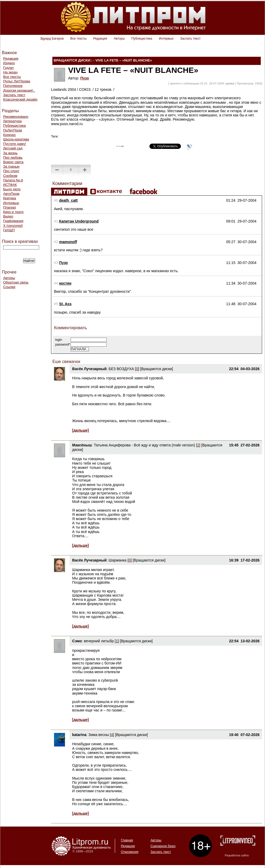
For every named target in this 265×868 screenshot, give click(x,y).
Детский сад (13, 148)
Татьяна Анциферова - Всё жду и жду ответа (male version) (145, 445)
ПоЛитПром (13, 130)
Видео (8, 216)
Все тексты (79, 39)
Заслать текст (190, 39)
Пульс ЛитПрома (17, 81)
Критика (10, 198)
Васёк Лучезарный (89, 369)
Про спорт (11, 171)
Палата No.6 (13, 180)
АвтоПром (11, 194)
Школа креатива (16, 139)
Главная (127, 840)
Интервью (166, 39)
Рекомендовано (16, 117)
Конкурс (10, 135)
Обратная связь (16, 282)
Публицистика (142, 39)
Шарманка (118, 560)
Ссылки (9, 287)
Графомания (13, 221)
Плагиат (10, 207)
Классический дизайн (20, 99)
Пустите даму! (15, 144)
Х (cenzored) (13, 226)
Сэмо (77, 641)
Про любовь (13, 157)
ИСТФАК (10, 185)
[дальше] (81, 430)
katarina (79, 735)
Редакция (100, 39)
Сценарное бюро (163, 846)
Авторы (119, 39)
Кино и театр (13, 212)
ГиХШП (9, 230)
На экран (10, 72)
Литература (12, 121)
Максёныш (82, 445)
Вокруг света (13, 162)
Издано (9, 63)
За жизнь (10, 153)
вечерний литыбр (99, 641)
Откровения (130, 852)
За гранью (11, 166)
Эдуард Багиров (52, 39)
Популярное (13, 86)
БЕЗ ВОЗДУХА (121, 369)
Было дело (12, 189)
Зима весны (99, 735)
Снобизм (10, 176)
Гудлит (9, 68)
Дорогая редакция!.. (19, 90)
